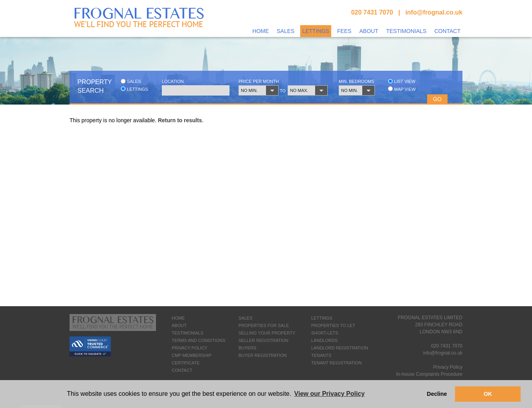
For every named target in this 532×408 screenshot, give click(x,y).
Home (260, 31)
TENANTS (321, 355)
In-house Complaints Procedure (429, 374)
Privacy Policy (448, 367)
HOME (178, 318)
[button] (256, 90)
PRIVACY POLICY (190, 348)
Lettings (316, 31)
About (369, 31)
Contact (447, 31)
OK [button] (488, 394)
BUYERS (247, 348)
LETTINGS (322, 318)
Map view (402, 89)
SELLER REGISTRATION (263, 340)
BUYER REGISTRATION (263, 355)
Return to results (180, 120)
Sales (285, 31)
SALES (245, 318)
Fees (344, 31)
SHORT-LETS (325, 333)
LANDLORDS (324, 340)
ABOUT (179, 325)
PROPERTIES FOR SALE (264, 325)
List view (402, 81)
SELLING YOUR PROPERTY (267, 333)
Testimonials (406, 31)
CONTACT (182, 370)
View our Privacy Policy (329, 394)
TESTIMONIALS (188, 333)
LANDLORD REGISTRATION (340, 348)
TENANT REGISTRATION (337, 363)
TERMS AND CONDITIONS (198, 340)
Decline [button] (437, 394)
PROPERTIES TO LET (333, 325)
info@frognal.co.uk (434, 12)
